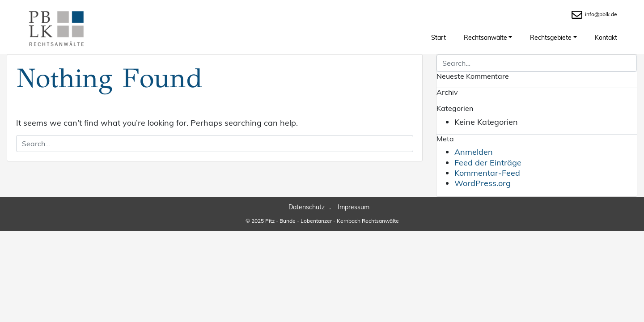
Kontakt (606, 38)
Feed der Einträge (488, 163)
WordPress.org (483, 183)
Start (439, 38)
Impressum (354, 207)
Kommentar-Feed (487, 173)
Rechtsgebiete (551, 38)
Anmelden (474, 152)
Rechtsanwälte (485, 38)
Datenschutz (307, 207)
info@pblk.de (594, 14)
